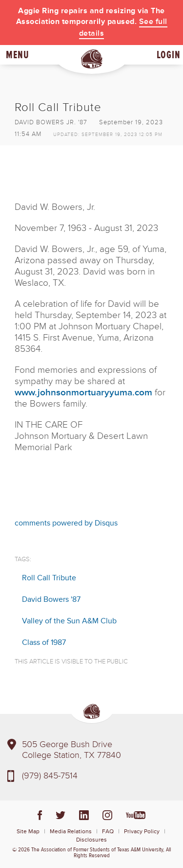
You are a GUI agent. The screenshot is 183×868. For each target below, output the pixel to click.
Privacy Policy (142, 832)
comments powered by (66, 523)
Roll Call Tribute (49, 578)
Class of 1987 (44, 642)
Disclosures (91, 840)
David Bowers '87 (51, 599)
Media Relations (71, 832)
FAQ (108, 832)
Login (169, 55)
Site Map (28, 832)
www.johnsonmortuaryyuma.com (83, 393)
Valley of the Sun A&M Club (69, 621)
